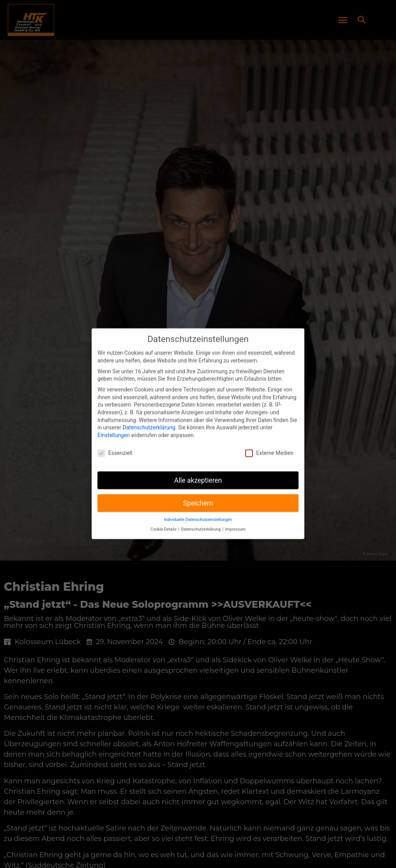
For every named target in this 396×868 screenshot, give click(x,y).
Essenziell (115, 442)
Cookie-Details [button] (164, 519)
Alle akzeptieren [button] (198, 469)
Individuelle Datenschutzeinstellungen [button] (198, 509)
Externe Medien (269, 442)
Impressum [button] (235, 519)
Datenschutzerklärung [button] (201, 519)
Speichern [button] (198, 492)
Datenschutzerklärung (149, 417)
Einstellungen (114, 424)
